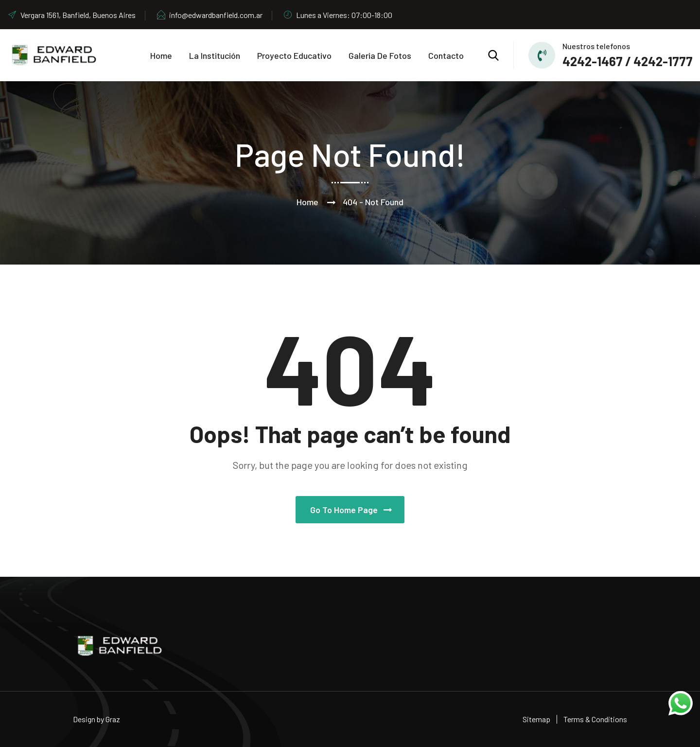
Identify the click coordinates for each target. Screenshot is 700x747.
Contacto (446, 55)
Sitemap (536, 719)
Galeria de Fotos (380, 55)
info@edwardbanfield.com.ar (209, 15)
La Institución (215, 55)
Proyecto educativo (294, 55)
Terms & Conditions (595, 719)
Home (161, 55)
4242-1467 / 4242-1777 (628, 61)
